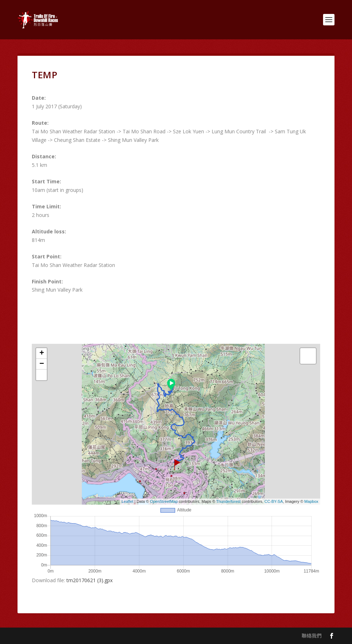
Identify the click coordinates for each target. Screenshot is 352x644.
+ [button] (42, 353)
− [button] (42, 364)
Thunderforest (228, 501)
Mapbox (311, 501)
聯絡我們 (312, 636)
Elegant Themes (67, 636)
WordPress (134, 636)
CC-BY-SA (274, 501)
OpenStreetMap (164, 501)
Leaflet (127, 501)
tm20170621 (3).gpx (90, 580)
